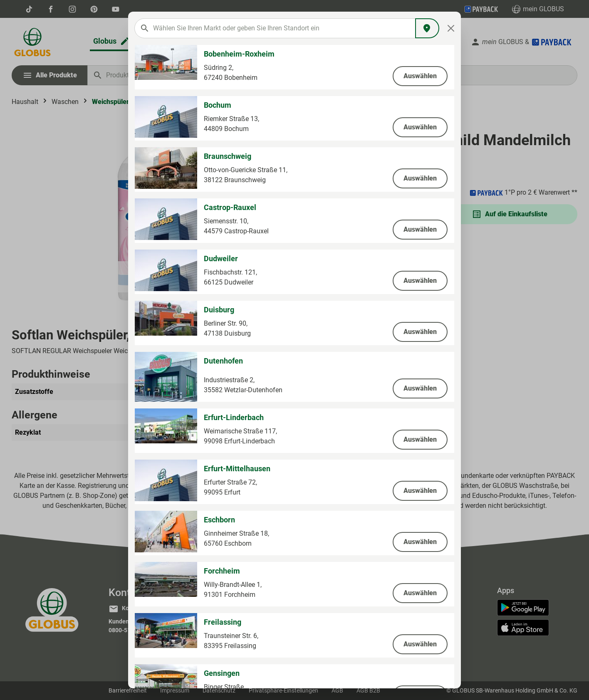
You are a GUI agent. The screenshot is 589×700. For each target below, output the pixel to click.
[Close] (451, 28)
